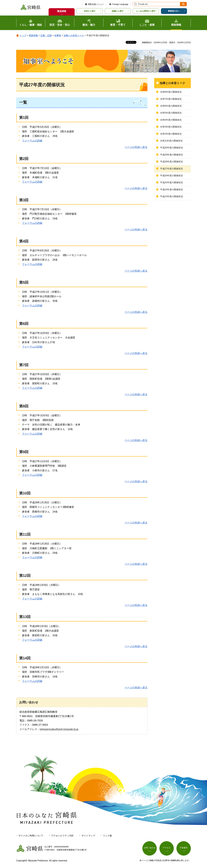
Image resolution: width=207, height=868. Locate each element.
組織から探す (118, 11)
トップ (23, 35)
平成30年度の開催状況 (172, 148)
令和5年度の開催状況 (171, 113)
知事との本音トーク (74, 35)
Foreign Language (120, 4)
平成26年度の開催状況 (172, 176)
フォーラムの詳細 (32, 141)
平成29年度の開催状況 (172, 155)
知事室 (58, 35)
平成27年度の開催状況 (172, 169)
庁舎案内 (184, 848)
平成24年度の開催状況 (172, 190)
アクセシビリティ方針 (62, 836)
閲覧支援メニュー (96, 4)
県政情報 (33, 35)
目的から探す (90, 11)
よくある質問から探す (146, 11)
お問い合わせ (150, 848)
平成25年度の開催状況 (172, 182)
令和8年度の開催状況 (171, 92)
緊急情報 (62, 11)
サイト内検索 (135, 4)
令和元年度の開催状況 (171, 141)
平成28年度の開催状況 (172, 162)
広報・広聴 (46, 35)
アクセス (167, 848)
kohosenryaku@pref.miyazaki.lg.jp (59, 729)
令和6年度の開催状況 (171, 106)
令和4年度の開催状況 (171, 120)
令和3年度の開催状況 (171, 127)
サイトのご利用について (31, 836)
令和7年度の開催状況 (171, 99)
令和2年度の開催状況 (171, 134)
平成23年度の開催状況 (172, 196)
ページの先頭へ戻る (136, 147)
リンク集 (107, 836)
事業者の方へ (174, 11)
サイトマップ (88, 836)
